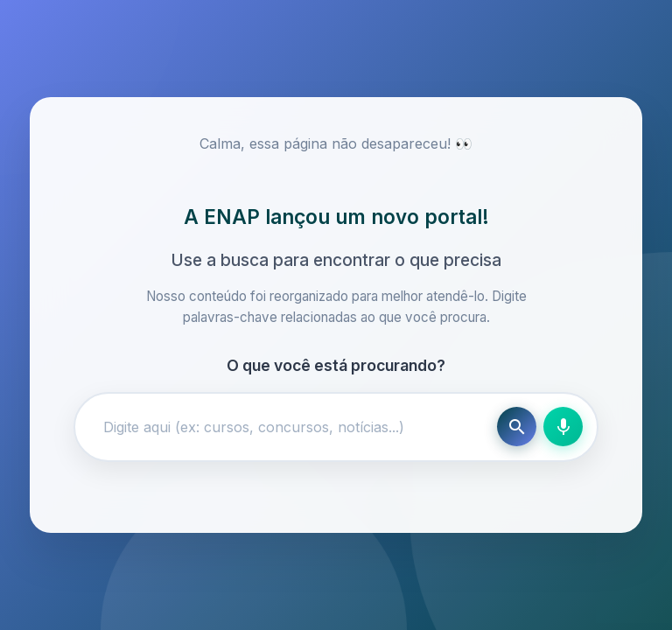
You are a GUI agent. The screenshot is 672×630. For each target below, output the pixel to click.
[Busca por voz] (563, 427)
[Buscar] (517, 427)
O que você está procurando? (336, 365)
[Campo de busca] (290, 427)
